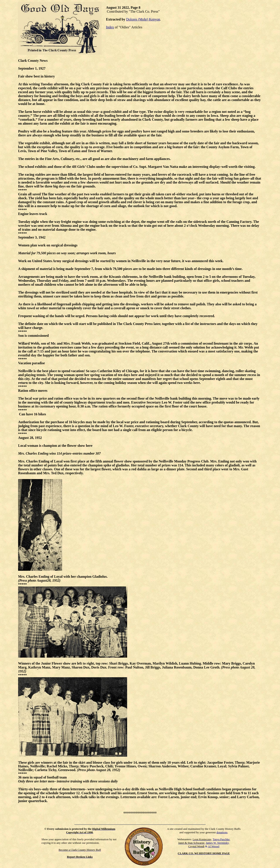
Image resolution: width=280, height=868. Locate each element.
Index (110, 27)
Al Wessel (214, 846)
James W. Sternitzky (217, 843)
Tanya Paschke (221, 839)
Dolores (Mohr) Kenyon (143, 19)
